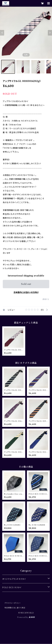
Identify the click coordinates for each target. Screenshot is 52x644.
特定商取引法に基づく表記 (15, 608)
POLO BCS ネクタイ (12, 587)
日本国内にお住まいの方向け (26, 292)
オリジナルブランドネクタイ (14, 579)
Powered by (26, 617)
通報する (46, 299)
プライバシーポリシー (13, 603)
